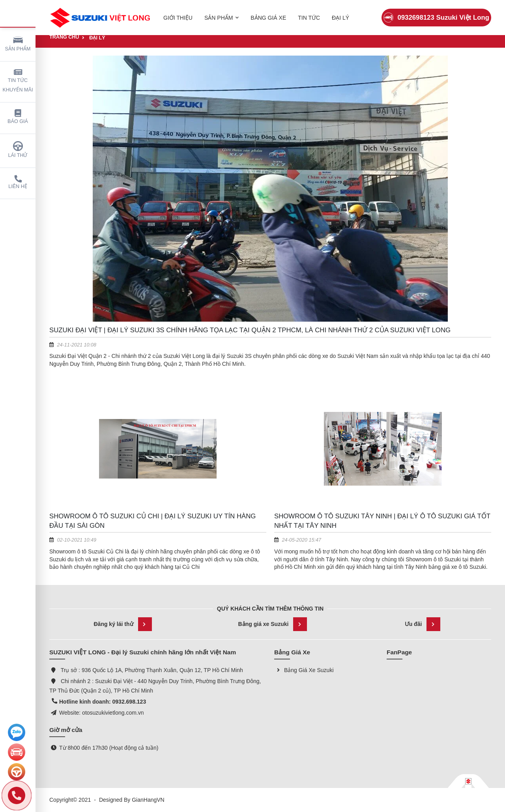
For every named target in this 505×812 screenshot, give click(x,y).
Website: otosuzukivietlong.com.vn (102, 713)
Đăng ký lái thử (123, 624)
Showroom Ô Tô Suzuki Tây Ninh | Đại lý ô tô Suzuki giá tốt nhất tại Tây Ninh (382, 521)
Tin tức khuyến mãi (18, 81)
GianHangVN (148, 800)
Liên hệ (18, 182)
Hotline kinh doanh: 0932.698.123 (103, 702)
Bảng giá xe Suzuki (273, 624)
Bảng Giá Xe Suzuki (304, 670)
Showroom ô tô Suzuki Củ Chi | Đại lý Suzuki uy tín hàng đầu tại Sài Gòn (152, 521)
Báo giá (18, 117)
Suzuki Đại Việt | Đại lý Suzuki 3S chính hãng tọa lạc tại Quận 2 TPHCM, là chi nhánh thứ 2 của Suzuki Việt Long (250, 330)
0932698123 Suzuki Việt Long (436, 14)
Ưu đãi (423, 624)
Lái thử (18, 150)
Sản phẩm (18, 43)
